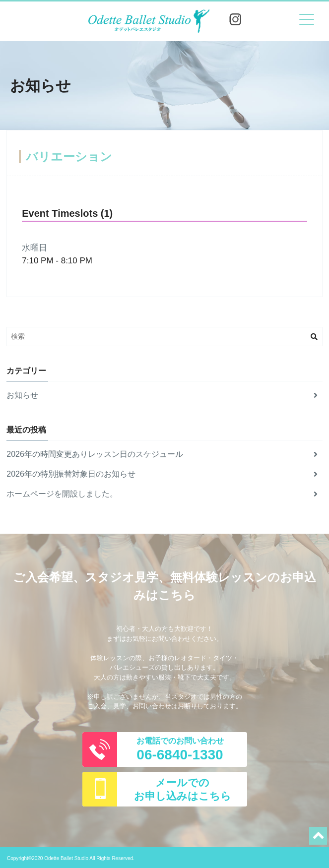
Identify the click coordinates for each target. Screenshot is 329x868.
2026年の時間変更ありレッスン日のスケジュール (162, 454)
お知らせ (162, 395)
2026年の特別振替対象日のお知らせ (162, 474)
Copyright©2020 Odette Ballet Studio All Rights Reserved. (71, 858)
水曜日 (34, 248)
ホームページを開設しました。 (162, 494)
